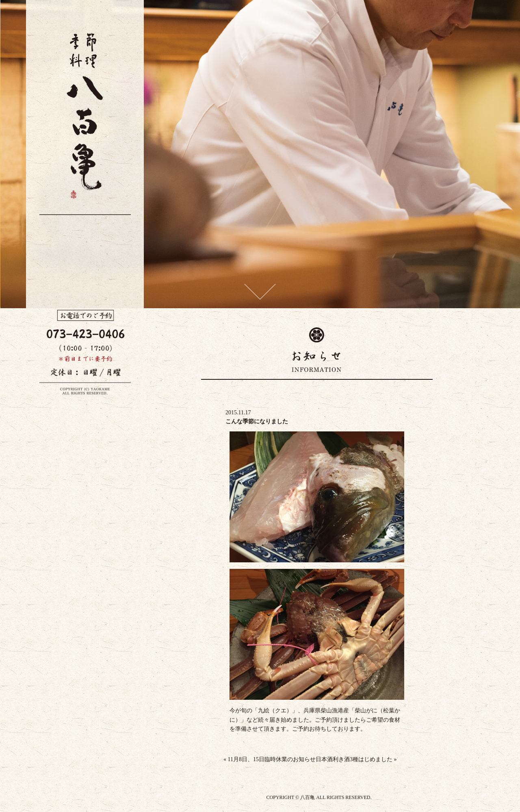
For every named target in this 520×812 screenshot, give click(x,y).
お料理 (83, 310)
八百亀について (98, 316)
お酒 (68, 308)
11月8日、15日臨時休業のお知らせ (270, 759)
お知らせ (113, 310)
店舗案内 (53, 310)
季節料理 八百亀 (62, 247)
